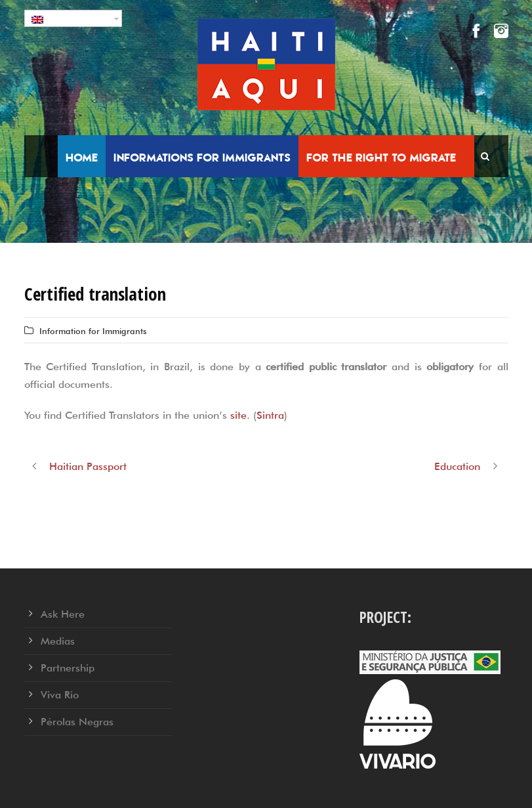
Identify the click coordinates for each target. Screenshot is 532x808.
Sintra (270, 415)
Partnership (68, 668)
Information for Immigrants (93, 331)
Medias (58, 641)
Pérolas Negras (77, 722)
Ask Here (63, 614)
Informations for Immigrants (202, 158)
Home (82, 158)
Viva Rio (60, 695)
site (238, 415)
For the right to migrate (381, 158)
